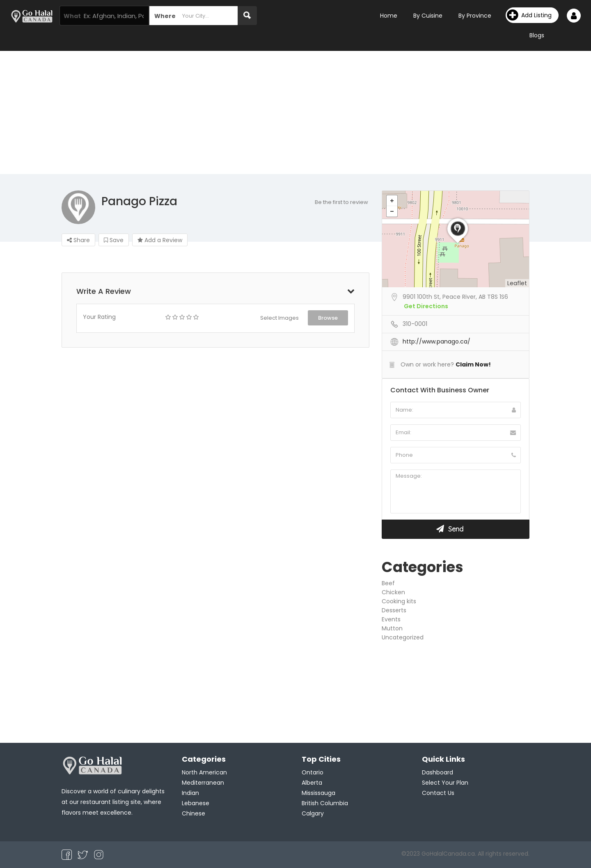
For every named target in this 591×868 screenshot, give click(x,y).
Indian (190, 793)
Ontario (313, 772)
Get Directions (426, 306)
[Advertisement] (295, 112)
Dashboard (438, 772)
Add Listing (529, 15)
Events (391, 619)
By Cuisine (428, 16)
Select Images (279, 318)
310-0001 (415, 324)
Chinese (194, 813)
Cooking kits (399, 601)
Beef (388, 583)
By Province (475, 16)
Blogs (537, 35)
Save (114, 240)
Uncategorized (403, 637)
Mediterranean (203, 783)
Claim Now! (473, 364)
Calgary (313, 813)
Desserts (394, 610)
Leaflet (517, 283)
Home (389, 16)
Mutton (392, 628)
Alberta (312, 783)
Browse (328, 318)
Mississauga (318, 793)
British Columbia (325, 803)
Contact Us (438, 793)
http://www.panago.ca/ (436, 341)
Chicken (393, 592)
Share (78, 240)
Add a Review (160, 240)
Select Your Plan (445, 783)
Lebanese (196, 803)
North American (204, 772)
